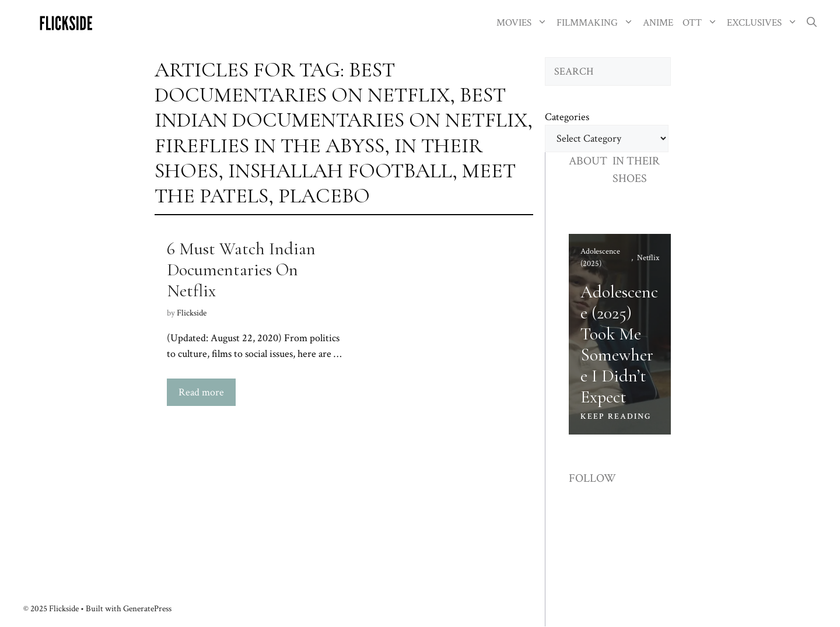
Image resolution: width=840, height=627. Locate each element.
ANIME (658, 23)
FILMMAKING (597, 23)
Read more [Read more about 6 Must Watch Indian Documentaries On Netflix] (201, 392)
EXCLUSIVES (764, 23)
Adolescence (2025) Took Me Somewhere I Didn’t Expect (619, 344)
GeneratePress (147, 609)
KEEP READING (616, 416)
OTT (702, 23)
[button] (812, 23)
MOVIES (524, 23)
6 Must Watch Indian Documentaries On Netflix (241, 270)
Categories (567, 117)
